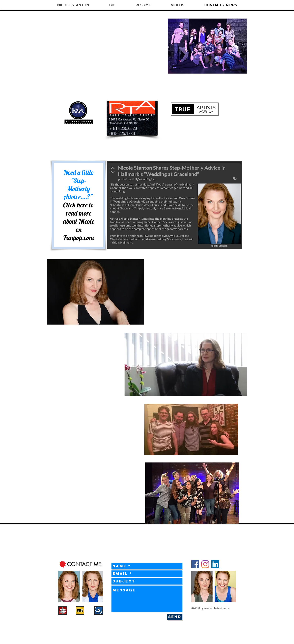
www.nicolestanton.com (217, 608)
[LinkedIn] (215, 564)
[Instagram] (205, 564)
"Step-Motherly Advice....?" (79, 189)
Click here (75, 205)
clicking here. (102, 385)
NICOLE (91, 34)
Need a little (79, 172)
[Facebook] (195, 564)
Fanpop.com (79, 238)
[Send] (175, 617)
